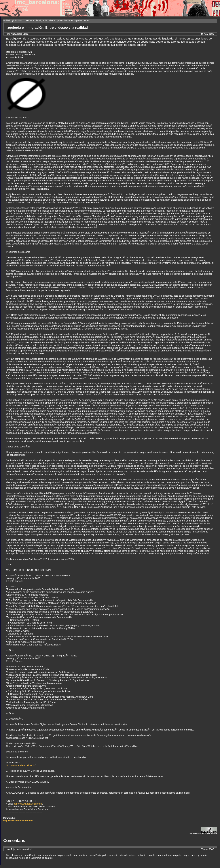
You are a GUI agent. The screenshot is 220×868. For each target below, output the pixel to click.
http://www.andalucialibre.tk (20, 765)
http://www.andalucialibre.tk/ (18, 821)
